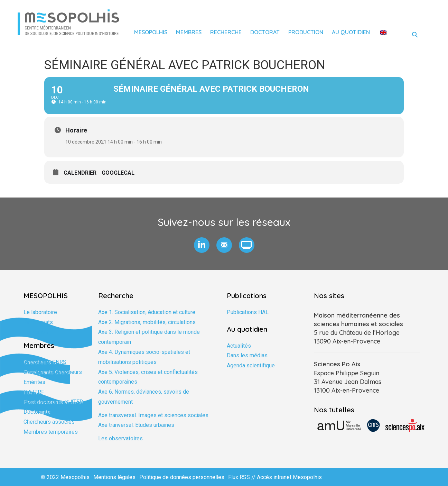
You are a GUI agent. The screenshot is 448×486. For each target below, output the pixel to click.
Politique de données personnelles (182, 477)
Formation (36, 332)
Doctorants (37, 412)
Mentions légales (114, 477)
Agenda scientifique (251, 365)
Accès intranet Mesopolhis (289, 477)
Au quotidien (351, 32)
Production (306, 32)
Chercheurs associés (49, 422)
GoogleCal (118, 173)
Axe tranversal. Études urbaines (136, 425)
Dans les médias (247, 355)
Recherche (226, 32)
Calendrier (80, 173)
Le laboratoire (40, 312)
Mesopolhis (151, 32)
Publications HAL (248, 312)
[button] (202, 245)
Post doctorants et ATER (53, 402)
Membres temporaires (51, 432)
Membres (189, 32)
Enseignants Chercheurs (53, 372)
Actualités (239, 346)
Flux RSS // (242, 477)
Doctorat (265, 32)
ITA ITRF (34, 392)
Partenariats (38, 322)
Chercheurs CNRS (45, 362)
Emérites (34, 382)
